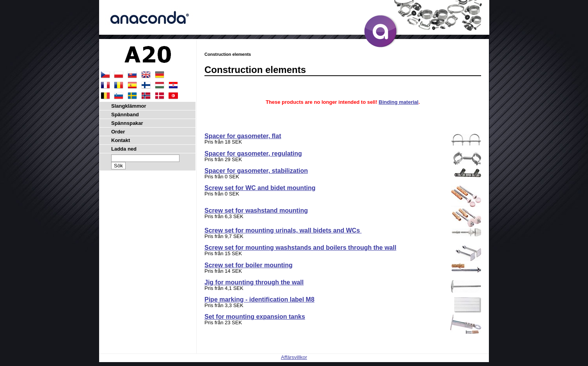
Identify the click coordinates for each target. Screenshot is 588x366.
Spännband (125, 115)
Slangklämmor (129, 106)
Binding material (399, 102)
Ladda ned (124, 149)
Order (118, 132)
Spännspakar (127, 123)
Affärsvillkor (294, 357)
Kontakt (121, 140)
